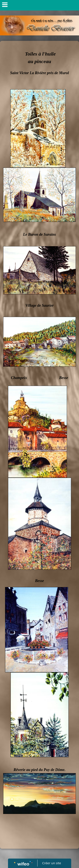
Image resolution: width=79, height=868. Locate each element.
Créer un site (52, 863)
